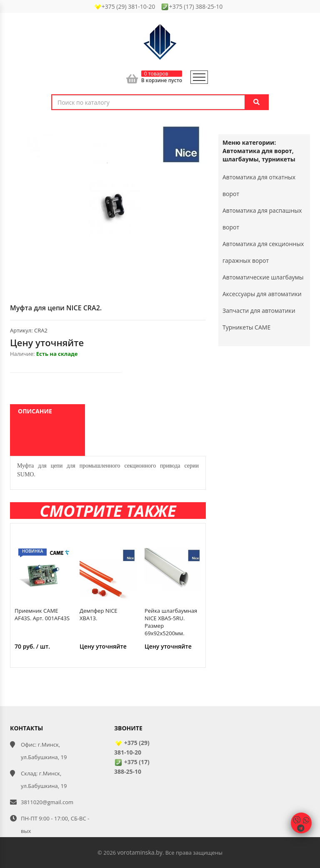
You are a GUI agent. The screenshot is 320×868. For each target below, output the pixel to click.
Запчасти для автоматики (259, 311)
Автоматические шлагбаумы (263, 277)
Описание (35, 411)
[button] (198, 128)
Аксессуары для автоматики (262, 294)
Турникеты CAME (246, 327)
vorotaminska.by (140, 852)
